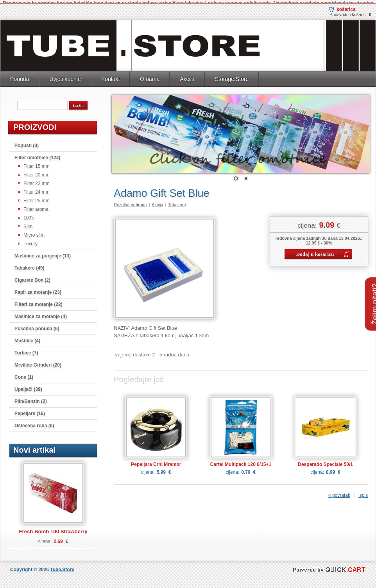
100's (29, 214)
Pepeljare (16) (30, 410)
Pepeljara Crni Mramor (156, 461)
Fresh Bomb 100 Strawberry (53, 528)
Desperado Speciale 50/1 (325, 461)
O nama (150, 76)
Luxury (30, 240)
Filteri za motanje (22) (38, 301)
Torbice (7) (26, 349)
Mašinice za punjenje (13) (43, 252)
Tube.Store (62, 566)
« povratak (339, 492)
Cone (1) (24, 374)
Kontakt (111, 76)
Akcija (187, 76)
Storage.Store (232, 76)
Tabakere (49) (29, 264)
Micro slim (34, 232)
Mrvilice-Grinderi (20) (38, 361)
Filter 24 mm (37, 189)
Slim (28, 223)
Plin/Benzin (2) (31, 398)
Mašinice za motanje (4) (41, 313)
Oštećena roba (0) (34, 422)
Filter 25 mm (37, 197)
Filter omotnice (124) (37, 154)
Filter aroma (36, 206)
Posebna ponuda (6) (37, 325)
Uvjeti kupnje (65, 76)
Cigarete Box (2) (32, 277)
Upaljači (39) (28, 386)
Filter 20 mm (37, 171)
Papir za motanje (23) (38, 289)
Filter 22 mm (37, 180)
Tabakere (177, 201)
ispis (363, 492)
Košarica (346, 6)
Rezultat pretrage (130, 201)
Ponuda (20, 76)
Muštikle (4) (27, 337)
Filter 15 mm (37, 163)
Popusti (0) (27, 142)
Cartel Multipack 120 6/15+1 (241, 461)
